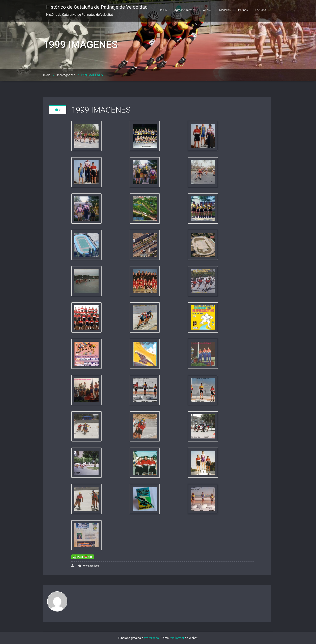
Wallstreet (177, 638)
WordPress (151, 638)
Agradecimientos (185, 10)
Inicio (163, 10)
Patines (243, 10)
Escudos (261, 10)
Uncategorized (65, 75)
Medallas (225, 10)
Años (207, 10)
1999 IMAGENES (92, 75)
